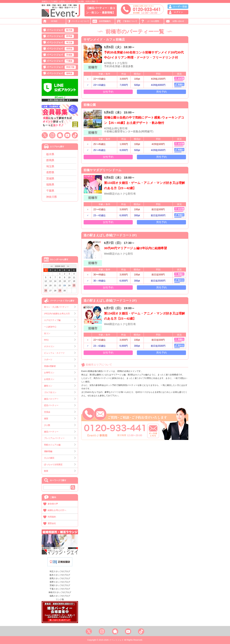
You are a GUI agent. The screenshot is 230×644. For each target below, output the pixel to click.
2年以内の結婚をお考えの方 (57, 314)
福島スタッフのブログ (60, 596)
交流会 (47, 412)
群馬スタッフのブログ (60, 578)
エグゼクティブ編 (52, 320)
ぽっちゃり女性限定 (53, 465)
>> (68, 266)
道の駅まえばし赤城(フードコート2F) (110, 235)
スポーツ (48, 360)
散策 (46, 471)
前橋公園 (90, 105)
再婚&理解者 (50, 366)
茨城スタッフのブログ (60, 585)
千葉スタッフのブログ (60, 589)
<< (52, 266)
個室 (46, 419)
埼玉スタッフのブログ (60, 571)
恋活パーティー (51, 405)
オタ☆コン (49, 346)
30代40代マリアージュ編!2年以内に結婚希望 (135, 248)
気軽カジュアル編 (52, 445)
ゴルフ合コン (50, 392)
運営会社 (52, 523)
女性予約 (108, 92)
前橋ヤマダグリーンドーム (103, 170)
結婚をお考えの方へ (57, 510)
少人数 (47, 425)
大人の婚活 (49, 458)
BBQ (46, 340)
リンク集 (60, 599)
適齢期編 (48, 451)
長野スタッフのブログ (60, 582)
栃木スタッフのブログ (60, 575)
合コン (47, 333)
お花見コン (49, 379)
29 (60, 290)
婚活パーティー (51, 432)
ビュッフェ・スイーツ (54, 353)
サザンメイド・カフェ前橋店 (104, 39)
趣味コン (48, 386)
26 (46, 290)
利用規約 (52, 517)
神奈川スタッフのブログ (60, 592)
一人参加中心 (50, 327)
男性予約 (161, 92)
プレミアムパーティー (54, 438)
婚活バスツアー (51, 399)
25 (74, 285)
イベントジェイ (60, 30)
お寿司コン (49, 373)
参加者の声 (53, 504)
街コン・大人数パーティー (56, 307)
